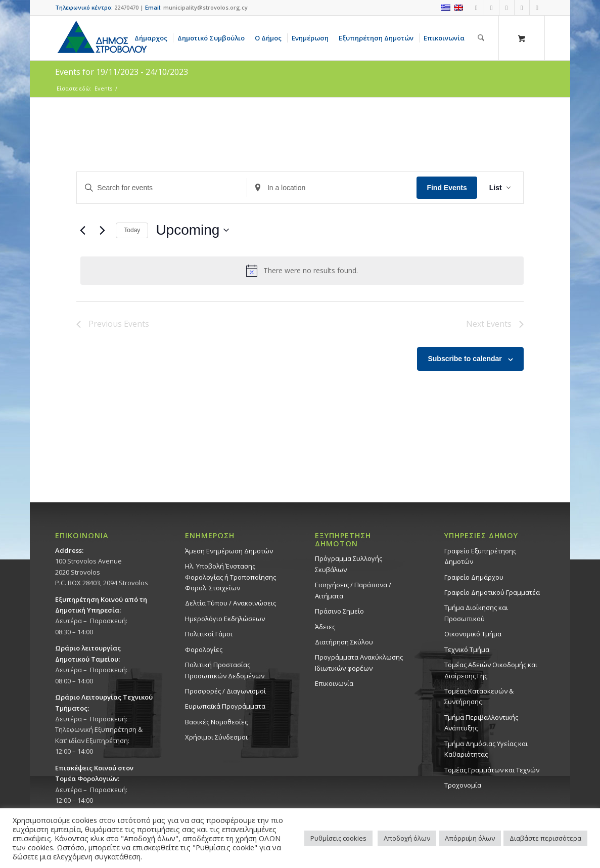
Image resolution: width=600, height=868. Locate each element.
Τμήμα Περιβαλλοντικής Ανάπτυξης (481, 723)
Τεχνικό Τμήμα (467, 649)
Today (132, 230)
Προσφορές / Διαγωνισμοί (225, 691)
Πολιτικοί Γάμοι (209, 634)
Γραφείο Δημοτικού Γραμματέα (492, 592)
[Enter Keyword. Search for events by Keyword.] (162, 188)
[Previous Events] (82, 230)
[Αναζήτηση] (481, 38)
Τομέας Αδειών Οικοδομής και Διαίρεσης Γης (491, 670)
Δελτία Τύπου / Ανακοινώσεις (230, 603)
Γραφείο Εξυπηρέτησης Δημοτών (480, 556)
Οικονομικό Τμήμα (473, 634)
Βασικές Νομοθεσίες (216, 722)
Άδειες (325, 627)
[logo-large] (102, 38)
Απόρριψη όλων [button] (470, 838)
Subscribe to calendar (465, 359)
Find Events (447, 188)
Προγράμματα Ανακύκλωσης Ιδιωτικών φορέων (359, 662)
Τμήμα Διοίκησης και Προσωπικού (476, 613)
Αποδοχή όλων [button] (407, 838)
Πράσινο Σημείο (339, 611)
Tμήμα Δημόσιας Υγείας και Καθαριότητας (486, 749)
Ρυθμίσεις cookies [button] (338, 838)
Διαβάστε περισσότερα (545, 838)
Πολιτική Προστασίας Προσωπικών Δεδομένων (225, 670)
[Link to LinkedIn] (537, 8)
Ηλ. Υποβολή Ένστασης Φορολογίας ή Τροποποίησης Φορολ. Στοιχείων (230, 577)
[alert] (302, 271)
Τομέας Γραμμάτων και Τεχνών (492, 770)
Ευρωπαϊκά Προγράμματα (225, 706)
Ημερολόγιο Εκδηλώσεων (225, 619)
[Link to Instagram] (507, 8)
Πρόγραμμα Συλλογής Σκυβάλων (349, 564)
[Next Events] (102, 230)
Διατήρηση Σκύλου (344, 642)
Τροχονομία (463, 785)
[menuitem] (153, 38)
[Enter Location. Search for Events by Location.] (332, 188)
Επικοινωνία (334, 683)
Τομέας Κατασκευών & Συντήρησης (479, 696)
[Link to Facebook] (476, 8)
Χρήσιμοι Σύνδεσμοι (216, 737)
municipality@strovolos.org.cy (205, 7)
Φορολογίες (204, 649)
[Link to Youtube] (492, 8)
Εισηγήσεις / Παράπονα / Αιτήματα (353, 590)
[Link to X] (522, 8)
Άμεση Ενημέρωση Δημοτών (229, 551)
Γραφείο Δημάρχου (474, 577)
